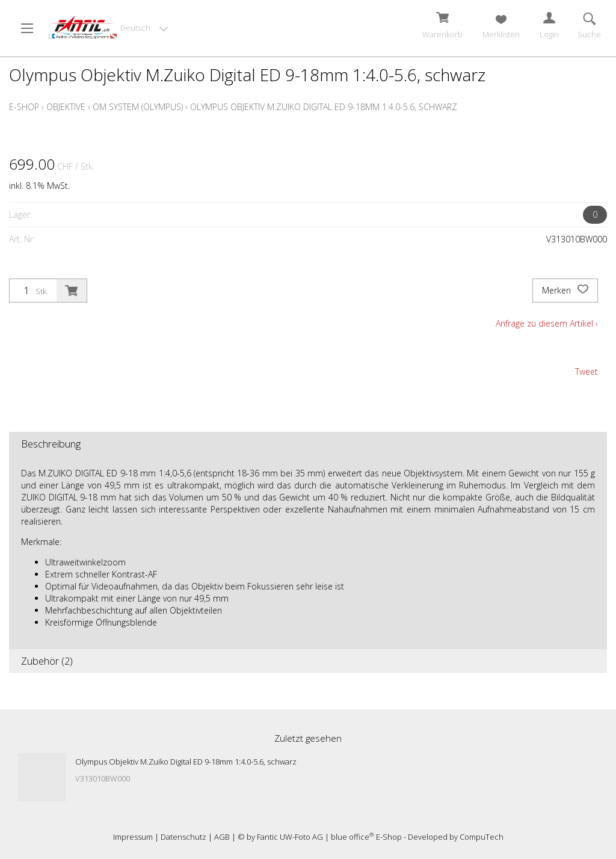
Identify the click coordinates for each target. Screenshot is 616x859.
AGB (222, 837)
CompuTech (482, 837)
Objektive (66, 107)
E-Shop (24, 107)
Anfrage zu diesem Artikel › (547, 323)
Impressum (133, 837)
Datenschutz (183, 837)
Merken (565, 291)
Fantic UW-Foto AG (290, 837)
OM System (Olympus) (138, 107)
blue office (353, 837)
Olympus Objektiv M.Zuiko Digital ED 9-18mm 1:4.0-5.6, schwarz (324, 107)
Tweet (587, 371)
